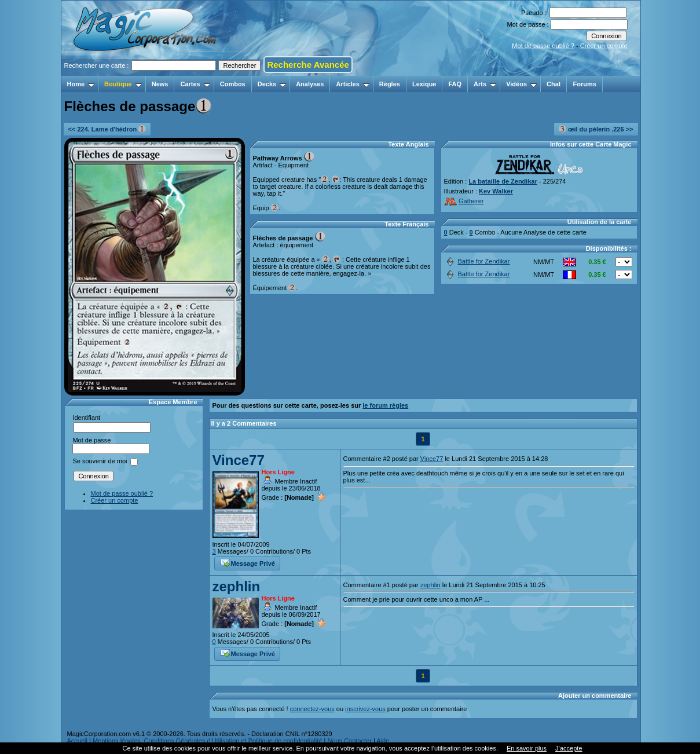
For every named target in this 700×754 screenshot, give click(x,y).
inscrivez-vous (365, 709)
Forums (584, 84)
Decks (272, 84)
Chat (554, 84)
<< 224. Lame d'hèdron (107, 129)
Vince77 (239, 460)
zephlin (237, 586)
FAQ (455, 84)
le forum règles (385, 405)
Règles (390, 84)
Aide (383, 741)
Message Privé (248, 562)
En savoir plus (527, 748)
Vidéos (521, 84)
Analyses (310, 84)
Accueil (77, 741)
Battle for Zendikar (477, 261)
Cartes (195, 84)
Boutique (123, 84)
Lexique (424, 84)
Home (81, 84)
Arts (485, 84)
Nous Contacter (349, 741)
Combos (233, 84)
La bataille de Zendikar (503, 181)
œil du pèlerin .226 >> (596, 129)
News (160, 84)
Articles (352, 84)
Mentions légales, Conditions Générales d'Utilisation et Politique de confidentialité (208, 741)
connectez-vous (312, 709)
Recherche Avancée (308, 65)
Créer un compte (604, 46)
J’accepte (569, 748)
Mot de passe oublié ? (543, 46)
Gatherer (464, 201)
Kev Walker (496, 191)
